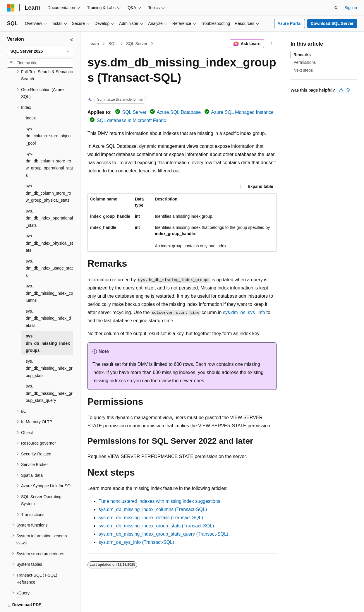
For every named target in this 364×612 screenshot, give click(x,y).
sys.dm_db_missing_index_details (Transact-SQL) (151, 518)
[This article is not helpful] (348, 90)
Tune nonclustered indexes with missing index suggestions (159, 501)
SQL (113, 44)
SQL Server (137, 44)
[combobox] (40, 52)
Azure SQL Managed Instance (242, 112)
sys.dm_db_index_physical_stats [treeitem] (49, 223)
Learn (94, 44)
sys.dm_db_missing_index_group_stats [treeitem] (49, 348)
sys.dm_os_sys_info (244, 312)
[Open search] (336, 8)
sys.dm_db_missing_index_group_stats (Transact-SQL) (156, 526)
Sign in (351, 8)
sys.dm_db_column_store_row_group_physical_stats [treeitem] (48, 173)
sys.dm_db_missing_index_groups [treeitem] (49, 323)
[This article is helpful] (341, 90)
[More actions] (271, 44)
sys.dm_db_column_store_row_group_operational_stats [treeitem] (49, 144)
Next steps (303, 70)
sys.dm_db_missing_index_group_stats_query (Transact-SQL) (163, 534)
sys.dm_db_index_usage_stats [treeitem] (49, 248)
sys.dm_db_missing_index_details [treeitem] (48, 298)
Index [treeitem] (31, 98)
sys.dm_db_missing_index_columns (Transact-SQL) (153, 509)
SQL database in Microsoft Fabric (131, 120)
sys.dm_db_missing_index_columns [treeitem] (49, 273)
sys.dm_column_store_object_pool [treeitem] (49, 116)
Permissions (305, 62)
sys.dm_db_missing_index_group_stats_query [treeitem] (49, 373)
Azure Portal (289, 23)
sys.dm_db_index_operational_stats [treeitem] (49, 198)
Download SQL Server (332, 23)
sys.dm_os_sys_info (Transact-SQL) (136, 542)
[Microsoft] (11, 8)
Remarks (302, 55)
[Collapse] (72, 39)
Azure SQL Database (179, 112)
